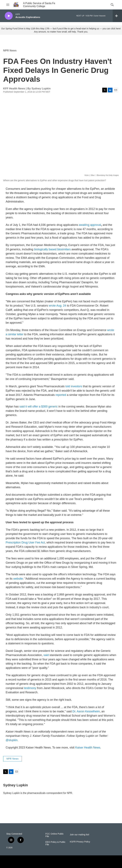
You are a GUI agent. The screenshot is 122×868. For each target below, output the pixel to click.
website (18, 579)
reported (61, 395)
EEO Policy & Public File (55, 843)
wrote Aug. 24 (58, 306)
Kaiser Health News (88, 748)
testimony (30, 688)
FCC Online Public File (55, 835)
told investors (74, 386)
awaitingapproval (90, 225)
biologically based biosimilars (52, 249)
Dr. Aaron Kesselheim (86, 711)
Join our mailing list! (80, 835)
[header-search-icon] (112, 5)
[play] (9, 16)
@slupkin (12, 740)
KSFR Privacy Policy (80, 842)
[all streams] (117, 16)
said (46, 655)
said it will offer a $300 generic (39, 407)
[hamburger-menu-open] (8, 5)
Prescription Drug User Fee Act (25, 542)
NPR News (10, 51)
